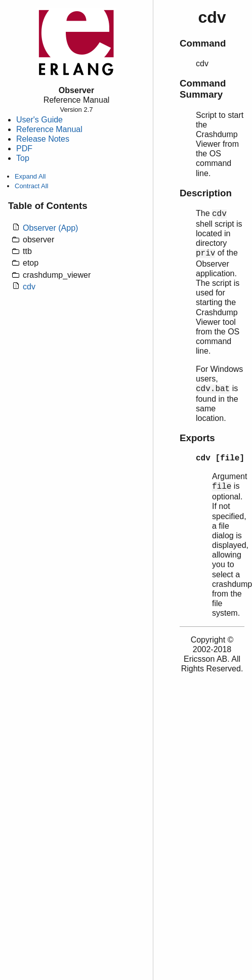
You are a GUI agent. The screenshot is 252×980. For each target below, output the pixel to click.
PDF (24, 148)
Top (23, 158)
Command (203, 43)
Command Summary (203, 89)
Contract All (31, 186)
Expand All (30, 176)
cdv (29, 287)
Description (206, 193)
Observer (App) (50, 228)
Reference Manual (49, 129)
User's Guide (39, 120)
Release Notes (43, 139)
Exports (197, 438)
